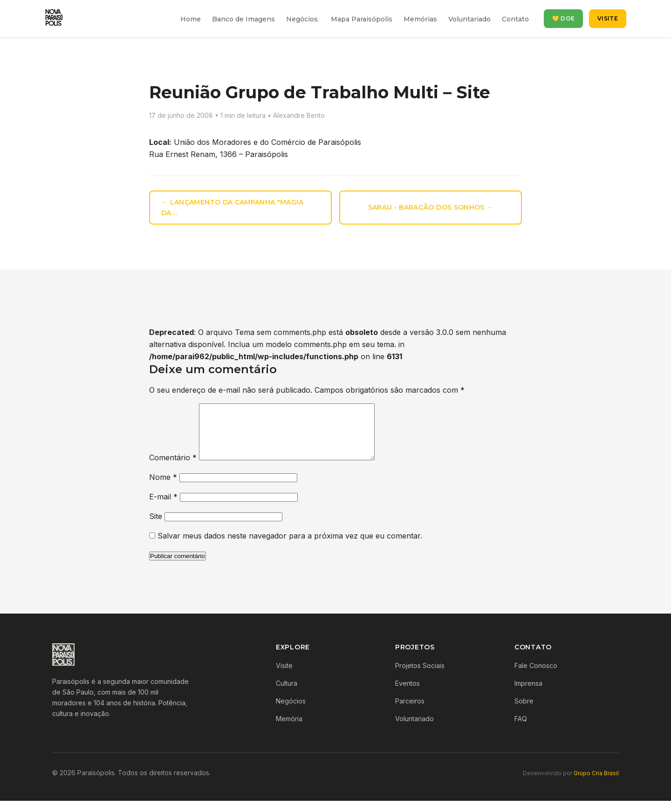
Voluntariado (469, 19)
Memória (289, 730)
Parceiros (410, 712)
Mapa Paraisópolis (362, 19)
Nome (163, 488)
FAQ (521, 730)
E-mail (163, 508)
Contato (515, 19)
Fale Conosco (536, 677)
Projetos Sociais (420, 677)
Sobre (524, 712)
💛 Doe (564, 18)
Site (156, 527)
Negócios (302, 19)
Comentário (173, 469)
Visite (608, 18)
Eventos (407, 694)
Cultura (287, 694)
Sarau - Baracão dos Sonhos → (431, 207)
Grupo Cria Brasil (596, 784)
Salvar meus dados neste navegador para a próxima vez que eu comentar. (290, 547)
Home (191, 19)
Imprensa (528, 694)
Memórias (420, 19)
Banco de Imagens (243, 19)
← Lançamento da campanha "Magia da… (232, 208)
